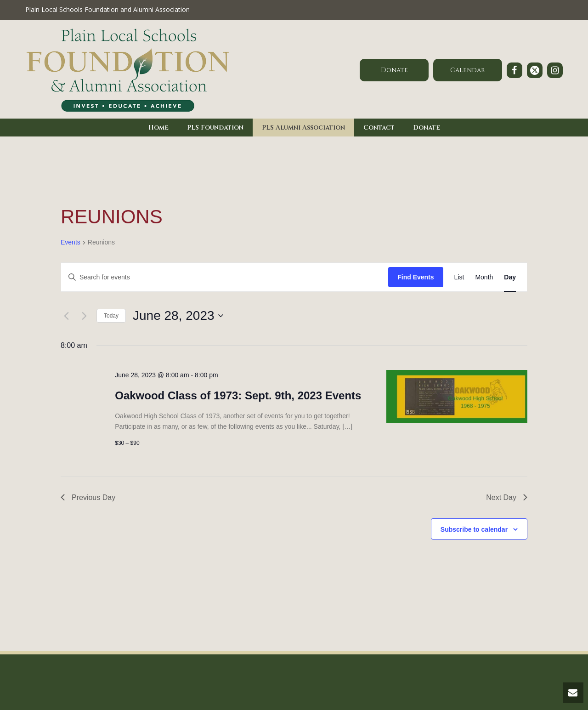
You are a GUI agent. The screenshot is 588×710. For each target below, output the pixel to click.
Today (111, 316)
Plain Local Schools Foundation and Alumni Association (107, 9)
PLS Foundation (215, 128)
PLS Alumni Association (303, 128)
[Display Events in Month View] (484, 277)
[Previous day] (66, 316)
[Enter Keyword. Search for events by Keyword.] (225, 277)
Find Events (416, 277)
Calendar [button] (468, 70)
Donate (427, 128)
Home (158, 128)
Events (71, 242)
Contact (379, 128)
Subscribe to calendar (474, 529)
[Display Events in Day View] (510, 277)
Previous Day (88, 497)
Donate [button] (394, 70)
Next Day (507, 497)
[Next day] (84, 316)
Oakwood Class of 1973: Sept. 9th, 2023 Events (238, 395)
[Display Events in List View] (459, 277)
